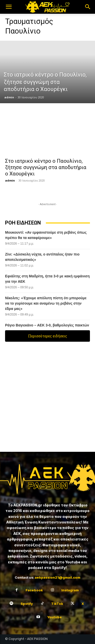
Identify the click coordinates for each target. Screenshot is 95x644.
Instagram (70, 590)
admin (9, 97)
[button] (9, 7)
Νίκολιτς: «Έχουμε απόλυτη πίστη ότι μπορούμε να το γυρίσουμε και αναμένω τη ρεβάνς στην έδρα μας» (46, 303)
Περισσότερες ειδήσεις (48, 336)
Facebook (34, 590)
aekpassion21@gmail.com (58, 577)
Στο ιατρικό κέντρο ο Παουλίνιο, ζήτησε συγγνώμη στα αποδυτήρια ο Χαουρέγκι (46, 167)
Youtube (54, 617)
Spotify (27, 604)
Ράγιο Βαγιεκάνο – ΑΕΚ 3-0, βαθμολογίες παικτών (47, 325)
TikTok (57, 604)
